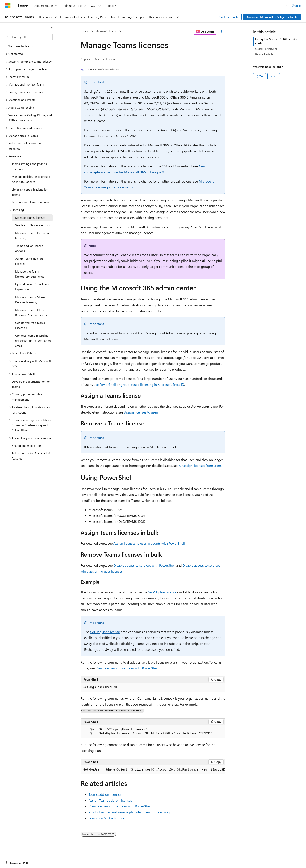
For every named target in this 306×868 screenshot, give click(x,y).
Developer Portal (228, 17)
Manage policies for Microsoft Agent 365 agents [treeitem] (31, 179)
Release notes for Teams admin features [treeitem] (32, 456)
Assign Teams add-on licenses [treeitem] (29, 261)
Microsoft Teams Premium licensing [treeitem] (32, 236)
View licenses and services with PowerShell (127, 668)
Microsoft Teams (106, 31)
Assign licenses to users (141, 412)
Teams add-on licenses (105, 794)
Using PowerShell (266, 49)
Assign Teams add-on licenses (110, 800)
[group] (153, 770)
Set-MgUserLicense (162, 592)
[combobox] (29, 37)
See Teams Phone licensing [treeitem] (32, 225)
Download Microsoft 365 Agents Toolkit (272, 17)
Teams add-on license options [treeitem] (29, 248)
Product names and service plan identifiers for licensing (129, 812)
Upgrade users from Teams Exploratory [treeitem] (32, 287)
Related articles (265, 54)
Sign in (297, 5)
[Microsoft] (8, 6)
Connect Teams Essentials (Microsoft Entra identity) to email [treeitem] (33, 341)
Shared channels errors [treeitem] (27, 446)
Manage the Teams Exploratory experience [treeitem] (30, 274)
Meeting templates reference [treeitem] (30, 202)
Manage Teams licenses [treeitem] (30, 218)
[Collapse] (52, 28)
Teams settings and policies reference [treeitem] (29, 166)
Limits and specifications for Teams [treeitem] (30, 192)
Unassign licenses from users (200, 466)
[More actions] (222, 32)
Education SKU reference (107, 818)
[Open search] (286, 6)
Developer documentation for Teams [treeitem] (31, 384)
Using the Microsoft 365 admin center (276, 41)
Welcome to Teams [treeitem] (21, 46)
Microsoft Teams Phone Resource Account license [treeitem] (32, 312)
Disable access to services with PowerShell (144, 565)
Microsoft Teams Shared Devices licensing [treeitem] (31, 300)
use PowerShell (105, 384)
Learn (85, 31)
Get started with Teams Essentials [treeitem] (30, 325)
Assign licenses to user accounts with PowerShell (149, 543)
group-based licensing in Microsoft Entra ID (152, 384)
